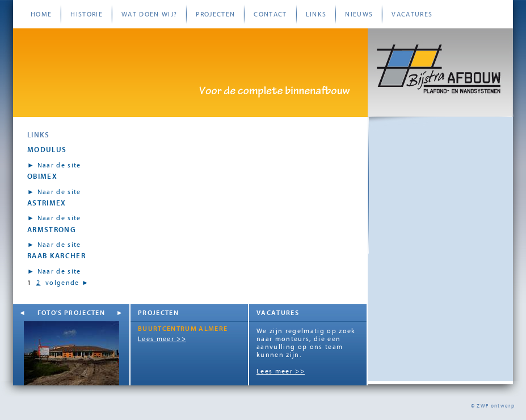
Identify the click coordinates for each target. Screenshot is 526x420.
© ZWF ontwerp (493, 406)
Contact (270, 14)
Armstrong (52, 230)
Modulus (47, 150)
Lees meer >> (162, 339)
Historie (87, 14)
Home (41, 14)
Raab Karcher (56, 256)
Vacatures (412, 14)
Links (316, 14)
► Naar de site (54, 165)
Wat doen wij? (149, 14)
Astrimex (47, 203)
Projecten (215, 14)
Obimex (42, 176)
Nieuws (359, 14)
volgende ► (67, 283)
